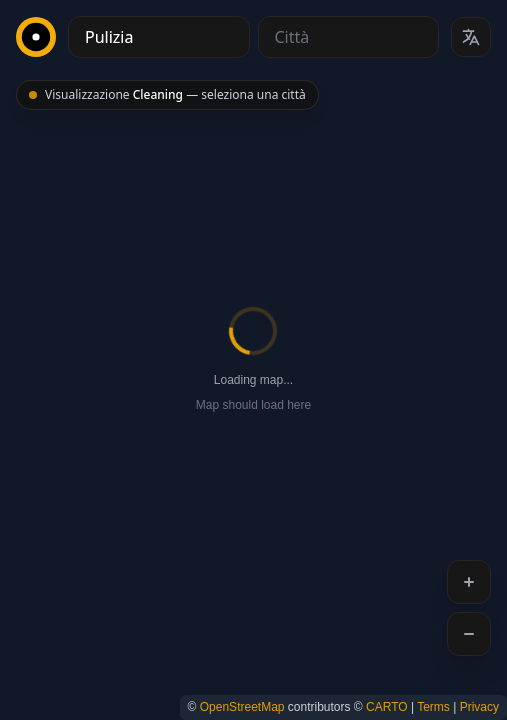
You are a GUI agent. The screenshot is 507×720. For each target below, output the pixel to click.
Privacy (479, 707)
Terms (433, 707)
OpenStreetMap (242, 707)
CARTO (387, 707)
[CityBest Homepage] (36, 37)
